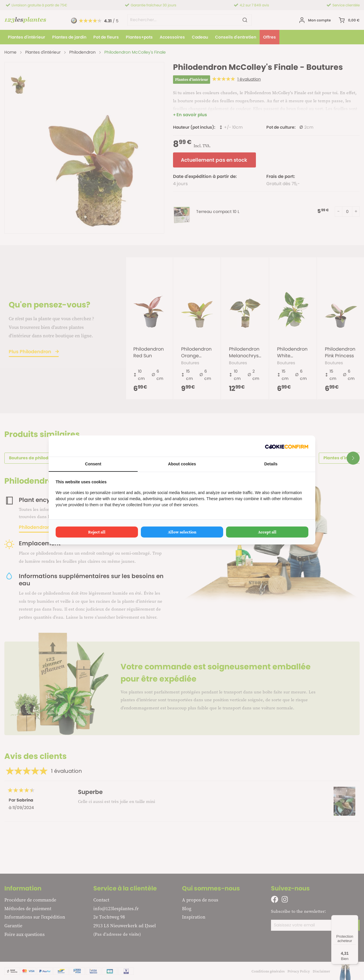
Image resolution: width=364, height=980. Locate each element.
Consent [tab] (93, 464)
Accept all (267, 532)
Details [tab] (271, 464)
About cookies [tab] (182, 464)
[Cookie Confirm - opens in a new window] (287, 446)
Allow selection (182, 532)
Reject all (97, 532)
